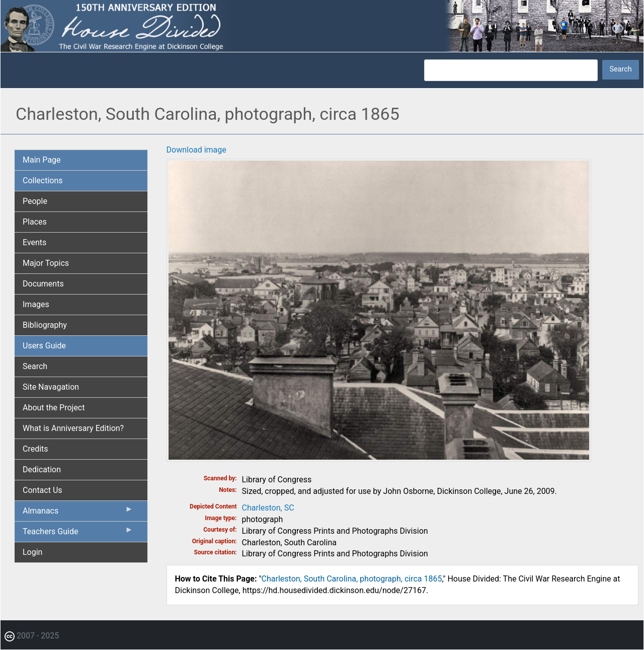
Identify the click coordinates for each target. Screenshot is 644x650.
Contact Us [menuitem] (43, 490)
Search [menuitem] (35, 366)
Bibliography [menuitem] (45, 325)
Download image (196, 150)
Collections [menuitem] (43, 180)
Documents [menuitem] (43, 284)
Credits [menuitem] (35, 449)
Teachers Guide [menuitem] (78, 534)
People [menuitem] (35, 201)
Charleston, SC (268, 508)
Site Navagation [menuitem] (51, 387)
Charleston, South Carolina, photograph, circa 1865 (352, 579)
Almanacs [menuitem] (78, 513)
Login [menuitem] (32, 552)
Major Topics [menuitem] (46, 263)
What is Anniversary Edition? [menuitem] (73, 428)
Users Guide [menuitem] (44, 346)
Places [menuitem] (35, 222)
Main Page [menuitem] (42, 160)
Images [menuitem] (36, 304)
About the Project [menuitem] (54, 408)
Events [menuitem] (34, 242)
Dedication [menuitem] (42, 470)
